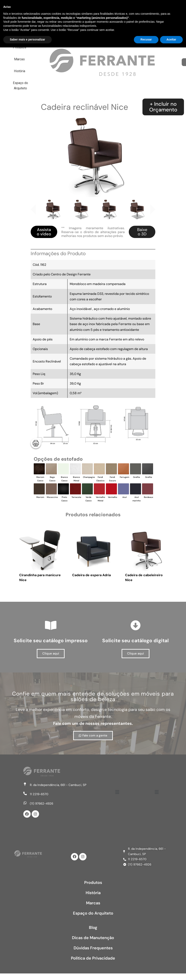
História (138, 8)
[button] (117, 792)
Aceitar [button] (171, 972)
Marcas (113, 8)
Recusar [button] (146, 972)
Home (63, 8)
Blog (93, 927)
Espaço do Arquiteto (103, 20)
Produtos (88, 8)
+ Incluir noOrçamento (163, 107)
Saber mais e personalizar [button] (27, 972)
